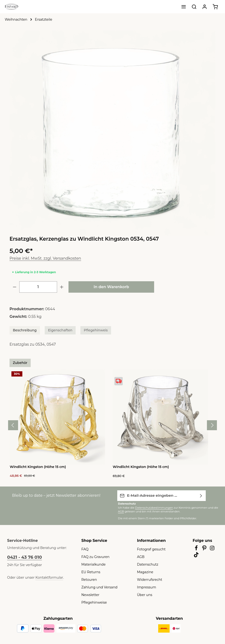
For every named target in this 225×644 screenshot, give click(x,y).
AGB (208, 507)
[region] (112, 133)
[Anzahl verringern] (15, 287)
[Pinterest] (205, 549)
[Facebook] (197, 549)
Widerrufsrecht (148, 579)
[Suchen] (194, 7)
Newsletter (89, 594)
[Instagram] (212, 549)
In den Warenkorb (111, 287)
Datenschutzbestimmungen (149, 507)
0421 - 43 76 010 (23, 557)
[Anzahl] (38, 287)
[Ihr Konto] (205, 7)
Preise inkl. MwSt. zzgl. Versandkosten (42, 258)
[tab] (23, 330)
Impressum (145, 587)
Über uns (144, 594)
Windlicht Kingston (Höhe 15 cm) (36, 467)
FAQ (85, 549)
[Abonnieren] (201, 495)
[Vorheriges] (13, 425)
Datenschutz (146, 564)
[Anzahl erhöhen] (62, 287)
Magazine (144, 572)
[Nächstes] (212, 425)
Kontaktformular (44, 577)
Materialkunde (92, 564)
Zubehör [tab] (19, 363)
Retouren (88, 579)
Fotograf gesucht (149, 549)
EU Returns (90, 572)
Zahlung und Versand (97, 587)
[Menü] (184, 7)
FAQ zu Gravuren (94, 556)
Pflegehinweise (93, 602)
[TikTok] (196, 556)
